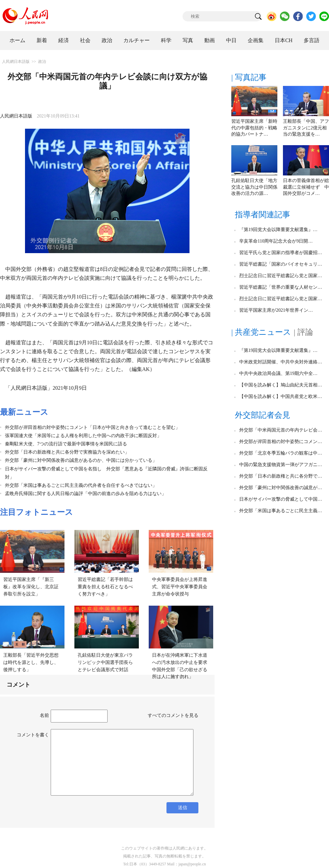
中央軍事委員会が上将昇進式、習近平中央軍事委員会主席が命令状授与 (180, 587)
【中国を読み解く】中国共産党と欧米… (281, 396)
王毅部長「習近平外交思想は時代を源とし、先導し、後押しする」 (31, 662)
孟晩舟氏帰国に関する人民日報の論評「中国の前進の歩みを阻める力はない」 (86, 494)
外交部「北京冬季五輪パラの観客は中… (281, 453)
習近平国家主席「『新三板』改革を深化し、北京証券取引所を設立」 (31, 587)
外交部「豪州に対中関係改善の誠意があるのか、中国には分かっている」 (81, 460)
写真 (188, 40)
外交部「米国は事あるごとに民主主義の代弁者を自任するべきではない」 (81, 485)
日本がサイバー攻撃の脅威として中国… (281, 499)
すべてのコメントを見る (173, 715)
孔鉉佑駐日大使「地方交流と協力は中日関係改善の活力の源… (254, 187)
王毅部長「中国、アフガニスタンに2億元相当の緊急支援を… (306, 128)
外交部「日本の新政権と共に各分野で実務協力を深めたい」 (67, 452)
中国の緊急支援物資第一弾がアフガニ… (281, 465)
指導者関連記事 (263, 215)
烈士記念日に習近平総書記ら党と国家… (281, 276)
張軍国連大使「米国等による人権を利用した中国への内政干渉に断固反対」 (83, 436)
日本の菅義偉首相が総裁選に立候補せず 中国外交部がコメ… (306, 187)
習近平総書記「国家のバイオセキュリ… (281, 264)
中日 (231, 40)
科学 (166, 40)
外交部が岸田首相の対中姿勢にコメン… (281, 442)
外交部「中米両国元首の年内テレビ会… (281, 430)
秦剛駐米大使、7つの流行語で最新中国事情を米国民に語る (66, 444)
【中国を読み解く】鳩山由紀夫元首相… (281, 385)
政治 (107, 40)
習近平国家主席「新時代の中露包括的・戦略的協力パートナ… (254, 128)
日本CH (284, 40)
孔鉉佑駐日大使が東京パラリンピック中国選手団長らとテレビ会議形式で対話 (105, 662)
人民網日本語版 (16, 62)
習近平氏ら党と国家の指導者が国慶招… (281, 253)
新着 (42, 40)
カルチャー (137, 40)
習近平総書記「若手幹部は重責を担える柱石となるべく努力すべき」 (105, 587)
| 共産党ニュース (261, 332)
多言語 (312, 40)
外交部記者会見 (263, 415)
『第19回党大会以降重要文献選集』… (278, 230)
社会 (85, 40)
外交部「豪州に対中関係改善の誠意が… (281, 488)
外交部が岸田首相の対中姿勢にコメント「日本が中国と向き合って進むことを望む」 (92, 427)
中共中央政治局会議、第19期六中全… (278, 373)
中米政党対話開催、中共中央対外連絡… (281, 362)
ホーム (17, 40)
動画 (210, 40)
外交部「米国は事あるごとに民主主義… (281, 511)
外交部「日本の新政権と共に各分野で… (281, 476)
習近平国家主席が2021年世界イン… (276, 310)
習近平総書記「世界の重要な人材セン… (281, 287)
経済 (63, 40)
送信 (183, 808)
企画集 (256, 40)
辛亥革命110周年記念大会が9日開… (276, 241)
